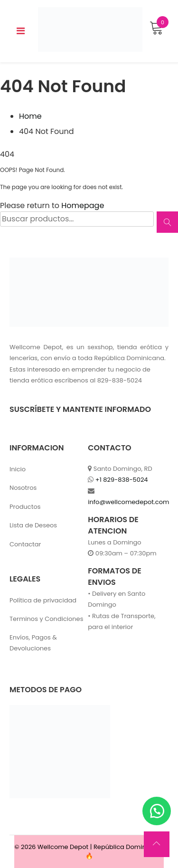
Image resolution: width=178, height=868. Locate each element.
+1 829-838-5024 (122, 480)
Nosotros (23, 488)
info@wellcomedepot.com (128, 502)
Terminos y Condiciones (46, 619)
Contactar (25, 544)
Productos (25, 507)
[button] (157, 811)
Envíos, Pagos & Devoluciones (33, 643)
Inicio (18, 469)
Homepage (83, 205)
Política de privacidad (43, 600)
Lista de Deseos (33, 525)
